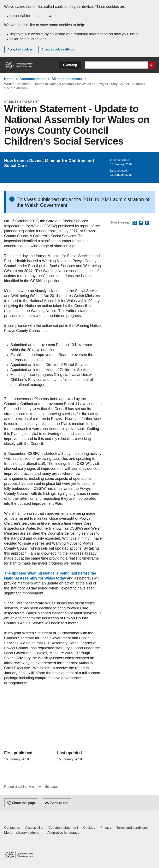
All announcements (67, 79)
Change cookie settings (58, 49)
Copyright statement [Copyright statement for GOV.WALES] (63, 828)
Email (147, 223)
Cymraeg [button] (70, 65)
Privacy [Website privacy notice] (106, 828)
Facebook (141, 223)
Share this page (24, 803)
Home (9, 79)
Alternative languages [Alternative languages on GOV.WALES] (63, 833)
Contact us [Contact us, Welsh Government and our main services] (12, 828)
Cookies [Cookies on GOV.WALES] (89, 828)
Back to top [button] (59, 803)
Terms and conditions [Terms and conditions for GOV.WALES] (132, 828)
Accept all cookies (20, 49)
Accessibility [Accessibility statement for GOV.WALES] (34, 828)
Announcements (32, 79)
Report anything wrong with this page (31, 787)
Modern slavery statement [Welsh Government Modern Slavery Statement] (23, 833)
